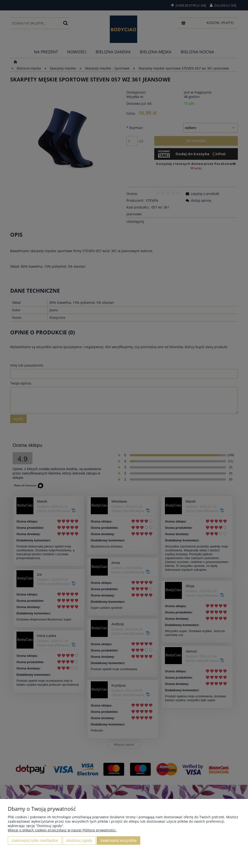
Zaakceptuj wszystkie (118, 840)
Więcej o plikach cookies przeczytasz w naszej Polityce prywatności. (62, 830)
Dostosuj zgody (79, 840)
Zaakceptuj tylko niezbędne (35, 840)
